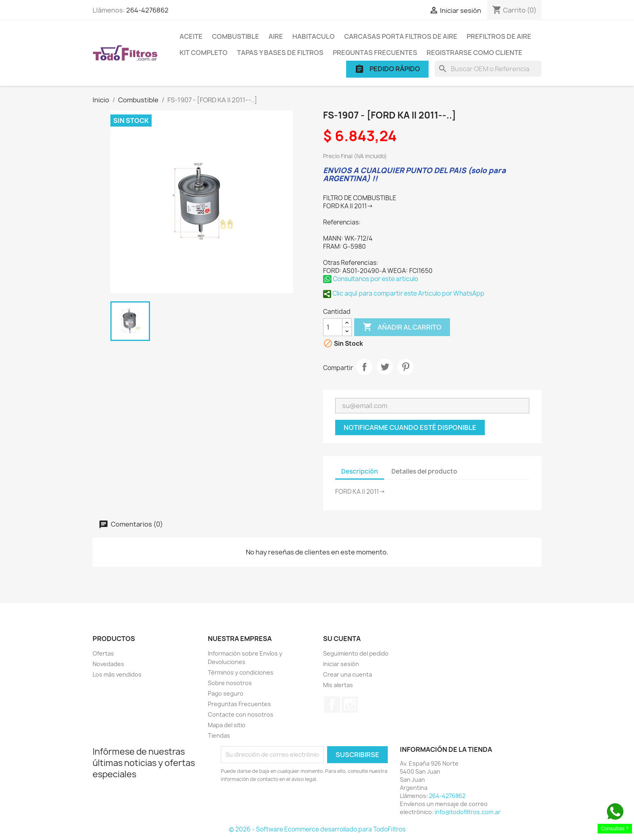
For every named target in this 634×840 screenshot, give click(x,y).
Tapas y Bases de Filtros (280, 53)
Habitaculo (314, 36)
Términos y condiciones (241, 672)
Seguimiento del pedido (356, 653)
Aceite (191, 36)
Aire (276, 36)
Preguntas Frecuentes (375, 53)
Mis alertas (338, 685)
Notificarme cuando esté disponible (410, 427)
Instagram (350, 705)
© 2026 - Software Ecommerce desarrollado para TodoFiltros (317, 829)
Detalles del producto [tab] (424, 471)
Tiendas (219, 735)
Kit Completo (204, 53)
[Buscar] (488, 69)
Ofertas (103, 653)
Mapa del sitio (227, 725)
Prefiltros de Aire (499, 36)
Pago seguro (226, 693)
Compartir (364, 367)
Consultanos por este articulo (371, 279)
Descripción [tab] (360, 471)
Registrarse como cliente (474, 53)
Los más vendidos (117, 674)
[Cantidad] (333, 327)
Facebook (332, 705)
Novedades (108, 664)
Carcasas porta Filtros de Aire (401, 36)
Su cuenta (342, 639)
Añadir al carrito (402, 327)
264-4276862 (147, 10)
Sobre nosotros (230, 683)
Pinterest (406, 367)
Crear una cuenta (348, 674)
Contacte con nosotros (241, 714)
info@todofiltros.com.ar (468, 812)
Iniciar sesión (341, 664)
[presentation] (288, 806)
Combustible (236, 36)
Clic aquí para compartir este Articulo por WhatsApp (404, 293)
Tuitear (385, 367)
